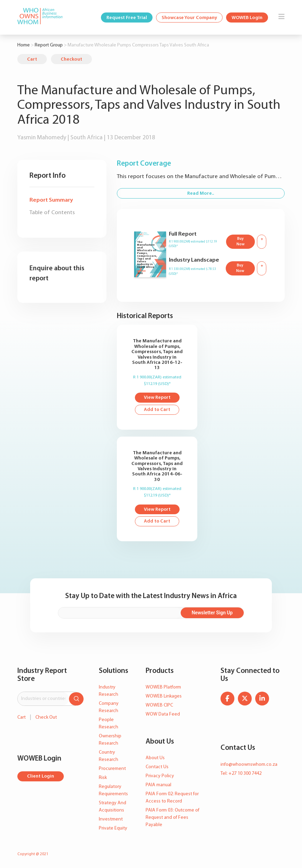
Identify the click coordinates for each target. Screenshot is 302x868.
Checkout (71, 59)
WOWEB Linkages (164, 697)
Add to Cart (157, 410)
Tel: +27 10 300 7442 (241, 774)
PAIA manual (158, 785)
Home (24, 45)
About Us (155, 758)
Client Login (41, 777)
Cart (32, 59)
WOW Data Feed (163, 715)
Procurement (112, 769)
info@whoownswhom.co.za (249, 765)
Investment (111, 820)
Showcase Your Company (189, 18)
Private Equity (113, 829)
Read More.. (201, 194)
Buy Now (240, 242)
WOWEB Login (247, 18)
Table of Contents (52, 213)
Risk (103, 778)
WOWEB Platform (163, 688)
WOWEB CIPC (159, 706)
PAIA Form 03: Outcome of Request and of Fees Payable (172, 818)
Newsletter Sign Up (216, 613)
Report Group (49, 45)
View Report (157, 398)
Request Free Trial (127, 18)
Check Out (46, 717)
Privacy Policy (160, 776)
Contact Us (157, 767)
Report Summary (51, 200)
